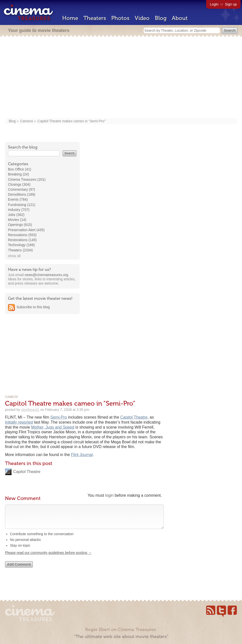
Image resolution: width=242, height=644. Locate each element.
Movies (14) (17, 220)
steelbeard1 (30, 410)
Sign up (231, 4)
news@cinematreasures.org (46, 275)
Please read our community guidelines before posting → (48, 558)
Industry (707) (19, 210)
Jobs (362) (16, 215)
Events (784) (18, 199)
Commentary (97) (22, 189)
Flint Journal (82, 455)
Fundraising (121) (22, 205)
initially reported (19, 422)
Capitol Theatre (134, 417)
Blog (161, 18)
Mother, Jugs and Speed (53, 427)
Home (70, 18)
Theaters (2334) (20, 250)
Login (214, 4)
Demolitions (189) (22, 194)
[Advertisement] (121, 78)
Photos (120, 18)
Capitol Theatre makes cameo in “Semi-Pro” (72, 121)
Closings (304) (19, 184)
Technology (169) (21, 245)
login (109, 495)
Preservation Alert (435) (26, 230)
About (180, 18)
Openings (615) (20, 225)
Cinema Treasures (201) (27, 179)
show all (14, 256)
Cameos (27, 121)
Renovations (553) (22, 235)
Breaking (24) (18, 174)
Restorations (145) (22, 240)
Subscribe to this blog (33, 307)
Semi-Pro (59, 417)
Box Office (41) (20, 169)
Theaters (95, 18)
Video (142, 18)
